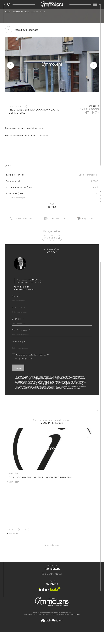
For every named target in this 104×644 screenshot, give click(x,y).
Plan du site (38, 626)
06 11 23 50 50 (22, 292)
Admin (56, 626)
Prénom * (19, 313)
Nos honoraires (29, 626)
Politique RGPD (70, 626)
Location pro (19, 12)
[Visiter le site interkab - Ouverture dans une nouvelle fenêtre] (50, 601)
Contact (101, 197)
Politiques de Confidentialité (46, 398)
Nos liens (62, 626)
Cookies (78, 626)
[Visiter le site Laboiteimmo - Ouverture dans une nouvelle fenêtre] (52, 635)
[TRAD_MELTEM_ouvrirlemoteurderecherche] (9, 4)
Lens (28, 12)
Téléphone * (22, 336)
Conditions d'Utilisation (65, 398)
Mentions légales (48, 626)
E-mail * (19, 325)
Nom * (17, 301)
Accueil (8, 12)
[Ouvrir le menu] (95, 4)
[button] (93, 66)
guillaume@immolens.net (25, 294)
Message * (21, 348)
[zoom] (52, 92)
